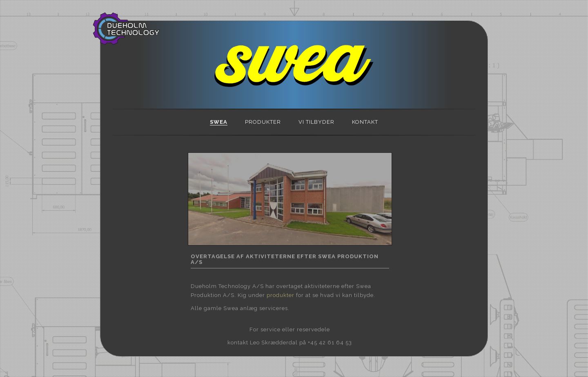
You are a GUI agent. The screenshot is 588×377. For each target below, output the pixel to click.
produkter (281, 293)
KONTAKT (365, 122)
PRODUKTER (263, 122)
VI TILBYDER (316, 122)
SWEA (219, 122)
